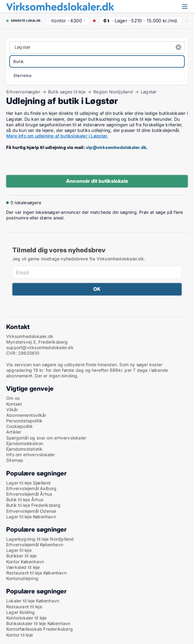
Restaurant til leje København (36, 573)
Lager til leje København (31, 517)
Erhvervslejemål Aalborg (31, 488)
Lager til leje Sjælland (29, 483)
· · (64, 21)
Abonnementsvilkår (26, 415)
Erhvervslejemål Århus (29, 494)
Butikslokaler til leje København (38, 623)
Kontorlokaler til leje (26, 618)
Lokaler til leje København (33, 601)
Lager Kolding (21, 612)
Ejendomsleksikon (25, 443)
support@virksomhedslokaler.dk (40, 347)
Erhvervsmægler (23, 92)
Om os (13, 398)
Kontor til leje (20, 635)
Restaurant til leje (24, 607)
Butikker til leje (21, 556)
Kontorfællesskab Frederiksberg (40, 629)
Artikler (14, 432)
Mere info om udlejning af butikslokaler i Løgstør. (57, 136)
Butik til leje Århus (25, 500)
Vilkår (12, 410)
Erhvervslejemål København (35, 545)
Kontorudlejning (22, 578)
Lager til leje (19, 550)
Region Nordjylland (113, 92)
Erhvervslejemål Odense (31, 511)
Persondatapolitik (24, 421)
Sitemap (15, 460)
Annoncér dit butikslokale (97, 181)
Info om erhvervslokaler (31, 455)
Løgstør (149, 92)
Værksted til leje (23, 567)
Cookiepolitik (20, 426)
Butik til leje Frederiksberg (33, 505)
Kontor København (25, 562)
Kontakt (14, 404)
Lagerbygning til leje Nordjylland (40, 539)
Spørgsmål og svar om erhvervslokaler (46, 438)
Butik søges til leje (67, 92)
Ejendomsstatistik (24, 449)
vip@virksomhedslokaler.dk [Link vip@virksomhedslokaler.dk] (116, 147)
